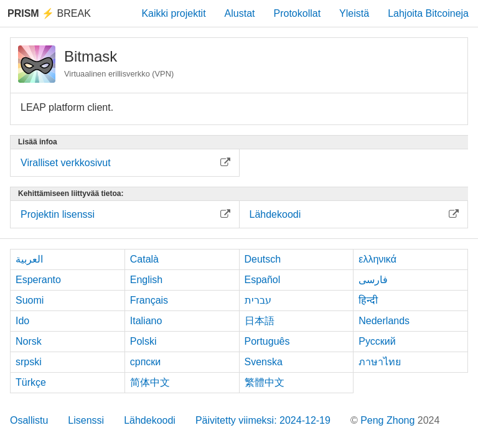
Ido (22, 321)
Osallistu (29, 420)
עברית (258, 300)
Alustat (240, 13)
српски (146, 362)
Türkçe (31, 382)
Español (263, 280)
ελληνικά (377, 259)
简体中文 (150, 382)
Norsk (29, 341)
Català (144, 259)
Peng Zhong (389, 420)
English (146, 280)
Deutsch (263, 259)
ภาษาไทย (380, 362)
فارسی (373, 280)
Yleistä (354, 13)
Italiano (146, 321)
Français (149, 300)
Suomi (30, 300)
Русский (377, 341)
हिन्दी (368, 300)
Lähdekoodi (150, 420)
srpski (29, 362)
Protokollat (298, 13)
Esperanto (38, 280)
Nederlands (384, 321)
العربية (29, 259)
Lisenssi (86, 420)
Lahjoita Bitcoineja (428, 13)
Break (49, 13)
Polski (143, 341)
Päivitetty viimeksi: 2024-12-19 (263, 420)
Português (267, 341)
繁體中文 (265, 382)
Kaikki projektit (173, 13)
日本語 (260, 321)
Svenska (264, 362)
